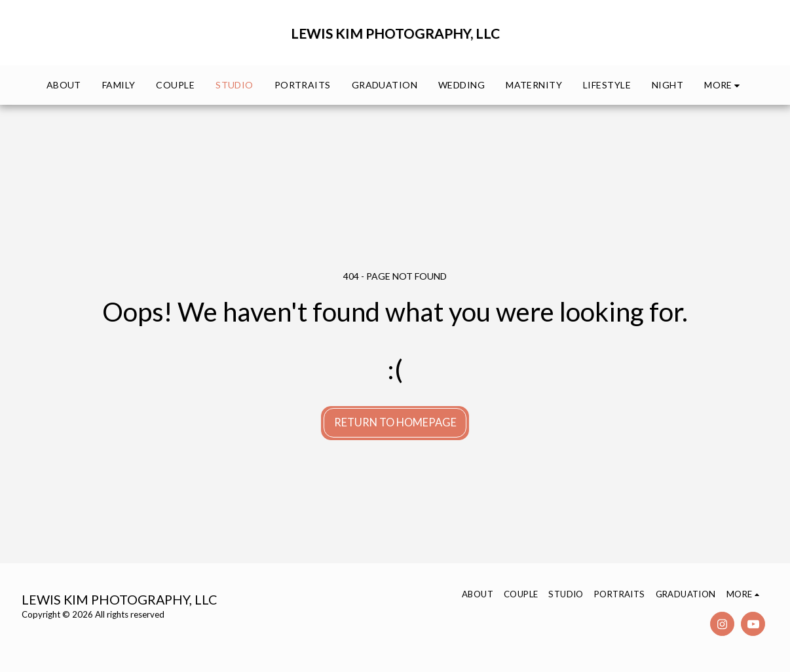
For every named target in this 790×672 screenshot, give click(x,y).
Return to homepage (395, 422)
